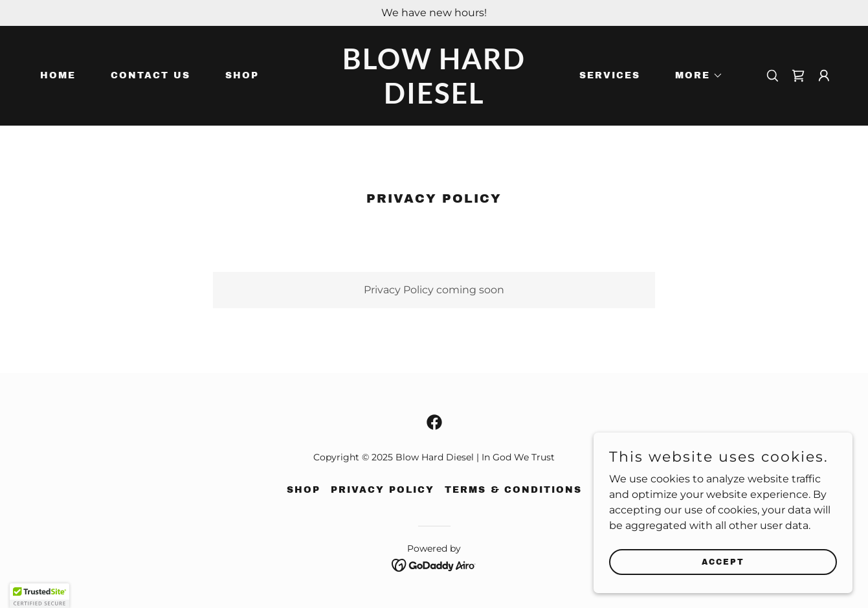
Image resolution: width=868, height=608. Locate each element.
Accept (723, 561)
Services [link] (610, 75)
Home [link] (58, 75)
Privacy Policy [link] (383, 490)
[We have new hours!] (434, 13)
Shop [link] (242, 75)
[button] (695, 76)
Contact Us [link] (150, 75)
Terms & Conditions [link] (513, 490)
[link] (434, 100)
